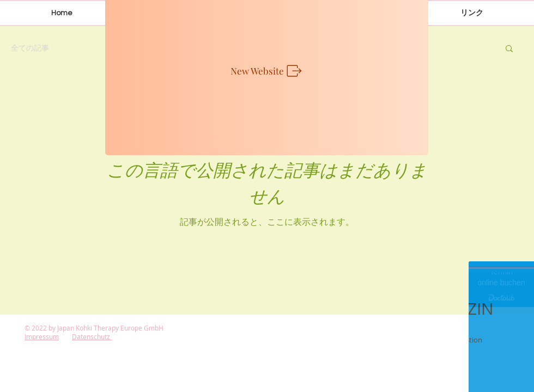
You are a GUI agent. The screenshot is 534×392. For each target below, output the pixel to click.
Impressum (42, 336)
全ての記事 (30, 48)
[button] (509, 49)
